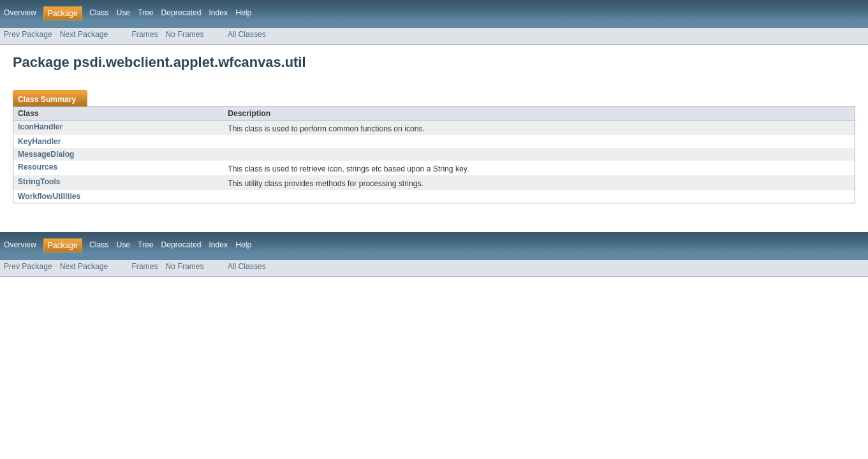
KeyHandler (40, 142)
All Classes (247, 34)
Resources (38, 167)
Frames (144, 34)
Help (243, 13)
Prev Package (28, 34)
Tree (146, 13)
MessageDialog (46, 154)
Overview (20, 13)
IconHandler (40, 127)
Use (123, 13)
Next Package (84, 34)
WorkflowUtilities (49, 196)
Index (218, 13)
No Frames (185, 34)
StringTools (39, 182)
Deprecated (181, 13)
